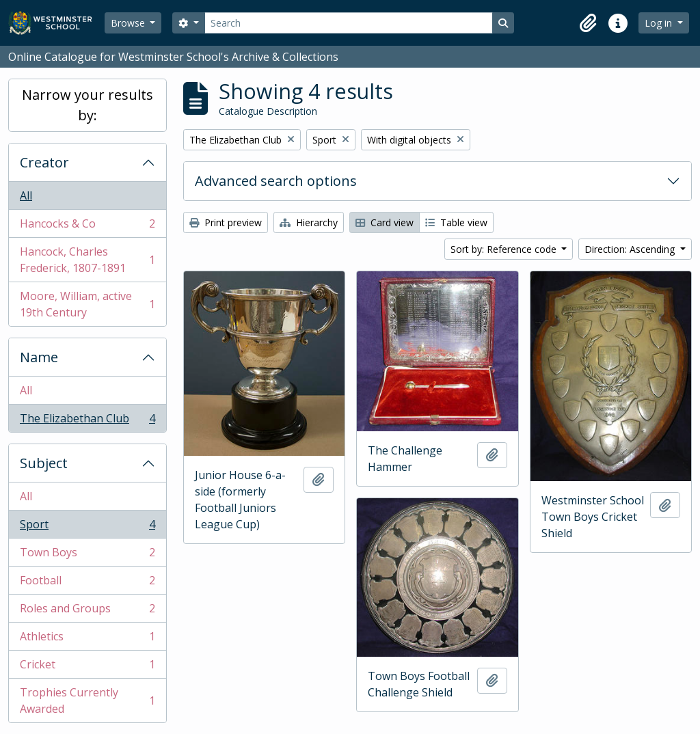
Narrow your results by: (87, 105)
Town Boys (87, 555)
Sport (87, 527)
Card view (385, 222)
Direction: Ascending (631, 249)
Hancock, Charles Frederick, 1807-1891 (87, 260)
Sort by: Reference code (505, 249)
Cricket (87, 667)
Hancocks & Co (87, 227)
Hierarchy (309, 222)
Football (87, 583)
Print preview (226, 222)
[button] (588, 23)
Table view (456, 222)
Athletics (87, 639)
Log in (660, 23)
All (26, 195)
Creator (44, 162)
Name (39, 357)
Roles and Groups (87, 611)
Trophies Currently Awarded (87, 701)
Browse (129, 23)
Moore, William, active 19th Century (87, 304)
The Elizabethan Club (87, 421)
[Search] (349, 23)
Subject (44, 463)
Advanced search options (276, 181)
